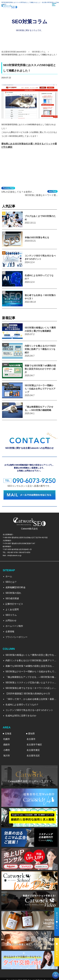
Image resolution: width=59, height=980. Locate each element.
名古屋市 (31, 739)
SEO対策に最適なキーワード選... (41, 195)
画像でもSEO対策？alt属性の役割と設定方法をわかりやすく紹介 (31, 666)
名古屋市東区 (33, 750)
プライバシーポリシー (16, 637)
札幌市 (7, 739)
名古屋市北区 (33, 756)
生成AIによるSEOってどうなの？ (22, 705)
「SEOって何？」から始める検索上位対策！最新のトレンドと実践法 (31, 699)
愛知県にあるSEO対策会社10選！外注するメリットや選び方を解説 (29, 145)
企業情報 (10, 632)
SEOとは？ (11, 582)
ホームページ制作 (14, 626)
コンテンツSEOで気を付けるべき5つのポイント (29, 710)
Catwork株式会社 (30, 529)
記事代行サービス (14, 604)
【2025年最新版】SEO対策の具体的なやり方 (28, 694)
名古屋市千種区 (34, 745)
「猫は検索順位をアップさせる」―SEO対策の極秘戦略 (31, 677)
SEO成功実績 (12, 598)
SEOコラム (11, 615)
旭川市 (7, 756)
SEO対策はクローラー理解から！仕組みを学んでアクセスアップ (31, 672)
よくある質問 (12, 609)
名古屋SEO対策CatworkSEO (14, 52)
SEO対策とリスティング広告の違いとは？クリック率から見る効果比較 (31, 683)
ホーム (9, 576)
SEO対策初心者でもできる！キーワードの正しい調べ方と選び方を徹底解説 (31, 688)
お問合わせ (11, 620)
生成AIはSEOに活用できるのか (21, 716)
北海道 (8, 734)
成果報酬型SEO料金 (16, 587)
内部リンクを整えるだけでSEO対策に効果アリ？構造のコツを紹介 (31, 660)
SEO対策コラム (39, 52)
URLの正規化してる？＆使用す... (18, 192)
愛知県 (31, 734)
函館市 (7, 745)
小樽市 (7, 750)
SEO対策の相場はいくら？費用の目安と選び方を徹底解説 (31, 655)
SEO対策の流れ (13, 593)
